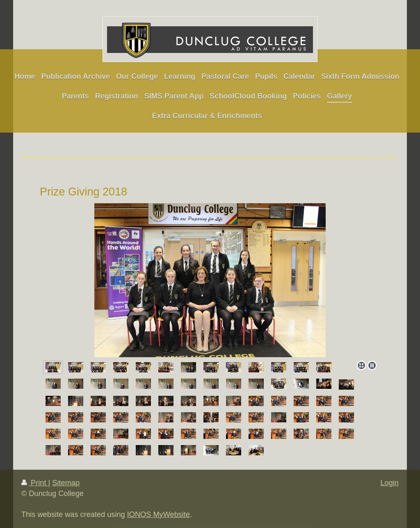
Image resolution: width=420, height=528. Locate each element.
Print (35, 483)
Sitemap (66, 483)
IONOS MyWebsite (159, 514)
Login (389, 483)
